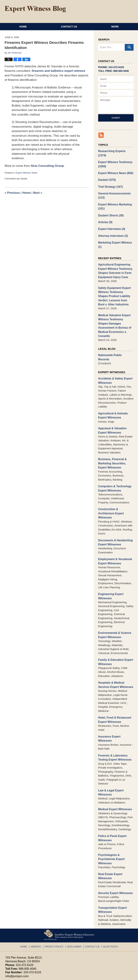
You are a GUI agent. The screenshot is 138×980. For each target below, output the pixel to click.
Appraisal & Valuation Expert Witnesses (112, 412)
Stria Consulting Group (47, 166)
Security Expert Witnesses (115, 865)
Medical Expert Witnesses (114, 782)
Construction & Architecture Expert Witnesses (110, 494)
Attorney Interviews (112, 229)
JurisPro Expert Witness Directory (49, 975)
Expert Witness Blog (35, 9)
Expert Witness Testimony (115, 160)
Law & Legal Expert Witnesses (110, 766)
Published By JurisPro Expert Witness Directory (102, 10)
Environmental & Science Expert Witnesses (114, 614)
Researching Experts (116, 151)
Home (23, 27)
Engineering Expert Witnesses (110, 576)
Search (129, 47)
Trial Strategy (110, 182)
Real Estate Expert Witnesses (110, 848)
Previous (12, 193)
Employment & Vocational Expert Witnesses (114, 541)
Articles (105, 216)
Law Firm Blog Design (116, 976)
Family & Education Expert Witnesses (115, 641)
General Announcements (114, 190)
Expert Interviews (111, 223)
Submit (116, 118)
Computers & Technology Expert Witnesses (114, 469)
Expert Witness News (26, 173)
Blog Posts (109, 917)
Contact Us (69, 27)
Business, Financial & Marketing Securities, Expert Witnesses (112, 445)
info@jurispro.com (17, 948)
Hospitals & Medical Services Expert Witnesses (115, 663)
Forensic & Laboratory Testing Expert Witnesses (114, 731)
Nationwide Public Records (115, 342)
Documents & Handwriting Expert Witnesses (115, 523)
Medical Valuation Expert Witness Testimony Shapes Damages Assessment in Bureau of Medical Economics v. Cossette (115, 315)
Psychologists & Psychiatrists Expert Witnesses (111, 832)
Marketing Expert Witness (114, 238)
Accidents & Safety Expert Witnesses (115, 363)
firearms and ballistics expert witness (58, 71)
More (115, 27)
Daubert (107, 175)
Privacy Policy (55, 917)
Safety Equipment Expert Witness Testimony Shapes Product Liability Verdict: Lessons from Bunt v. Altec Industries (115, 288)
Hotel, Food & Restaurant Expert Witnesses (114, 698)
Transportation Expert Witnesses (112, 881)
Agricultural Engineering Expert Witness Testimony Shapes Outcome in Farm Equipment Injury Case (115, 264)
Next (38, 193)
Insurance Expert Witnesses (116, 715)
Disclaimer (74, 917)
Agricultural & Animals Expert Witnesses (112, 398)
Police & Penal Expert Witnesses (112, 811)
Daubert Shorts (110, 209)
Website (38, 917)
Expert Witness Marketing (114, 201)
